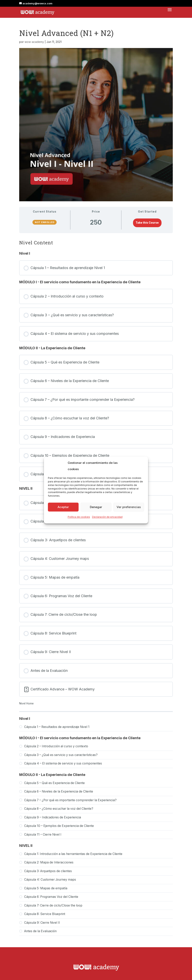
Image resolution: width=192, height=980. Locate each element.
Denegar (96, 507)
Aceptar (63, 507)
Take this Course (147, 223)
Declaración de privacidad (107, 517)
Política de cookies (79, 517)
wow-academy (34, 42)
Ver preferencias (129, 507)
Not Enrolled (45, 222)
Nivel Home (26, 703)
